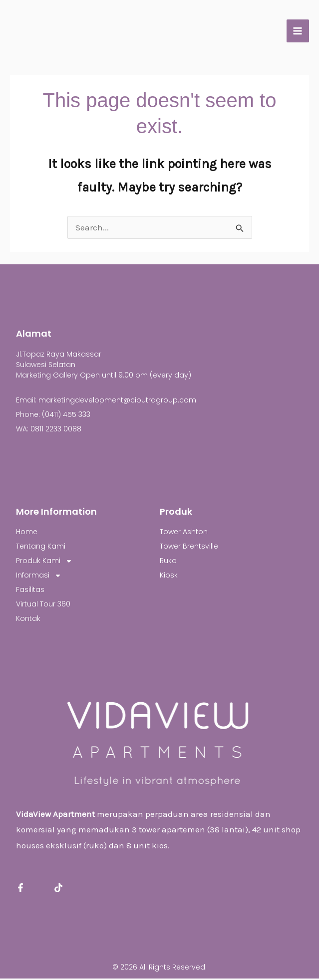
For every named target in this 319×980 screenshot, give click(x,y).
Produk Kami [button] (44, 562)
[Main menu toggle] (298, 32)
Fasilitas (30, 591)
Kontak (28, 620)
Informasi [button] (39, 577)
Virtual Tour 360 (43, 605)
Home (27, 533)
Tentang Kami (41, 548)
